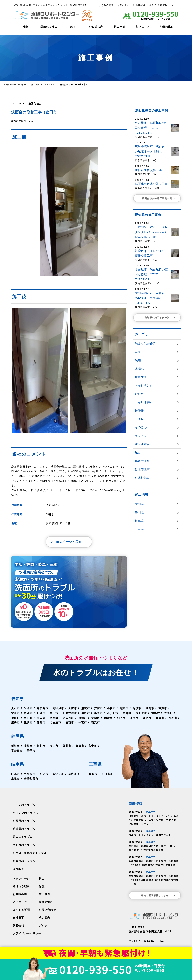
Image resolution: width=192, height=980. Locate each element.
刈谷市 (121, 719)
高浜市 (134, 719)
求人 (151, 5)
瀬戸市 (124, 710)
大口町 (41, 719)
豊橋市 (15, 724)
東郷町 (126, 715)
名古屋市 (55, 724)
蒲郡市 (41, 724)
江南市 (98, 710)
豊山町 (28, 719)
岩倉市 (28, 710)
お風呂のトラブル (24, 822)
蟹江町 (15, 719)
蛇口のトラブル (23, 838)
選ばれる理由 (49, 27)
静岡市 (31, 752)
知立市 (146, 719)
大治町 (168, 715)
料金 (25, 27)
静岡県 (19, 737)
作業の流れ (167, 27)
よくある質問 (106, 5)
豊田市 (159, 719)
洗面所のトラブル (24, 846)
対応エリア (143, 27)
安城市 (95, 719)
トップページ (21, 880)
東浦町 (82, 719)
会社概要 (141, 5)
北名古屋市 (70, 715)
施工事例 (119, 27)
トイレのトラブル (24, 806)
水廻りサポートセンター (16, 85)
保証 (72, 27)
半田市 (54, 715)
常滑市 (15, 715)
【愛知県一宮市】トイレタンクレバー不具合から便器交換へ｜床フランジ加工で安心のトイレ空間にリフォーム (154, 822)
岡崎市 (108, 719)
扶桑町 (54, 719)
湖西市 (54, 747)
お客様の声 (96, 27)
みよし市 (112, 715)
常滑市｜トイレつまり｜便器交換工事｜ (151, 836)
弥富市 (85, 715)
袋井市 (67, 747)
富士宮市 (17, 752)
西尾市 (172, 719)
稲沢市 (95, 724)
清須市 (85, 710)
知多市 (136, 710)
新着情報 (162, 5)
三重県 (97, 766)
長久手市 (141, 715)
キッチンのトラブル (25, 814)
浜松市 (15, 747)
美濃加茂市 (31, 780)
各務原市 (30, 776)
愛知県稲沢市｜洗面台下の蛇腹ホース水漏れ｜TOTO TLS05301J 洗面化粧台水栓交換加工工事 (154, 881)
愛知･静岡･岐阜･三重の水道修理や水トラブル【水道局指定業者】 (51, 5)
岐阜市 (15, 776)
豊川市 (28, 724)
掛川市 (41, 747)
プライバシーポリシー (27, 935)
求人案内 (44, 919)
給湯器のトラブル (24, 830)
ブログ (175, 5)
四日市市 (107, 776)
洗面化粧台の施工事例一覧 (159, 198)
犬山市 (15, 710)
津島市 (149, 710)
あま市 (98, 715)
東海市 (162, 710)
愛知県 (19, 700)
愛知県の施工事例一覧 (160, 318)
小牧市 (111, 710)
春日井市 (42, 710)
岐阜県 (19, 766)
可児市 (44, 776)
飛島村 (155, 715)
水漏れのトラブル (24, 862)
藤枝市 (28, 747)
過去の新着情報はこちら (158, 897)
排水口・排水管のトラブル (30, 854)
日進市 (41, 715)
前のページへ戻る (61, 543)
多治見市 (58, 776)
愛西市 (69, 724)
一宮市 (82, 724)
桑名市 (93, 776)
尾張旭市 (58, 710)
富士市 (92, 747)
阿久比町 (68, 719)
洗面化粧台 (35, 103)
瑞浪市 (72, 776)
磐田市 (79, 747)
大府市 (72, 710)
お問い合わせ (125, 5)
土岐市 (15, 780)
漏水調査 (18, 870)
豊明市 (28, 715)
